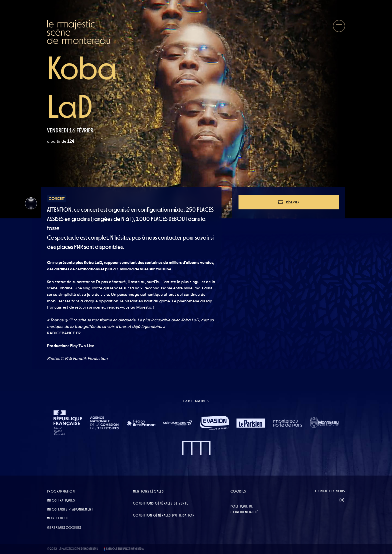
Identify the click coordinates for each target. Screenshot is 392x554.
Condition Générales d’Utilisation (164, 515)
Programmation (61, 491)
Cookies (238, 491)
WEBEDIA (139, 549)
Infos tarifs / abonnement (70, 509)
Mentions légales (148, 491)
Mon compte (58, 518)
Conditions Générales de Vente (161, 503)
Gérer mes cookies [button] (64, 528)
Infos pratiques (61, 500)
